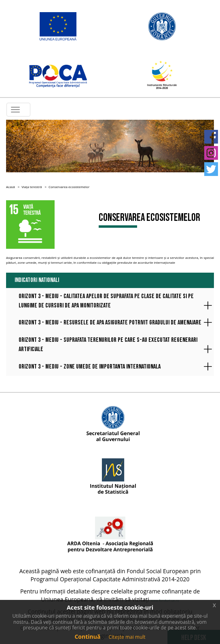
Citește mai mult (127, 637)
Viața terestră (32, 187)
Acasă (11, 187)
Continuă (87, 637)
